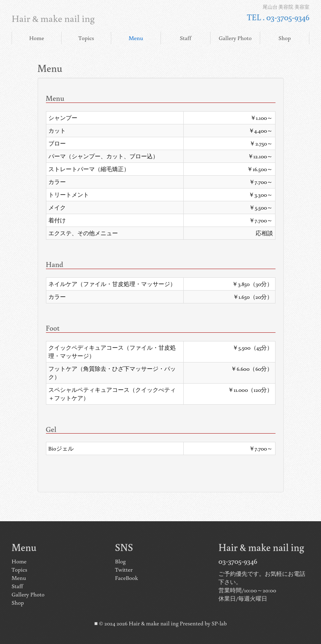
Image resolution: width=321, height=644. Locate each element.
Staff (186, 38)
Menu (136, 38)
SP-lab (219, 623)
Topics (86, 38)
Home (36, 38)
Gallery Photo (235, 38)
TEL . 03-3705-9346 (278, 17)
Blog (120, 561)
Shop (285, 38)
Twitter (124, 570)
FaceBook (126, 578)
